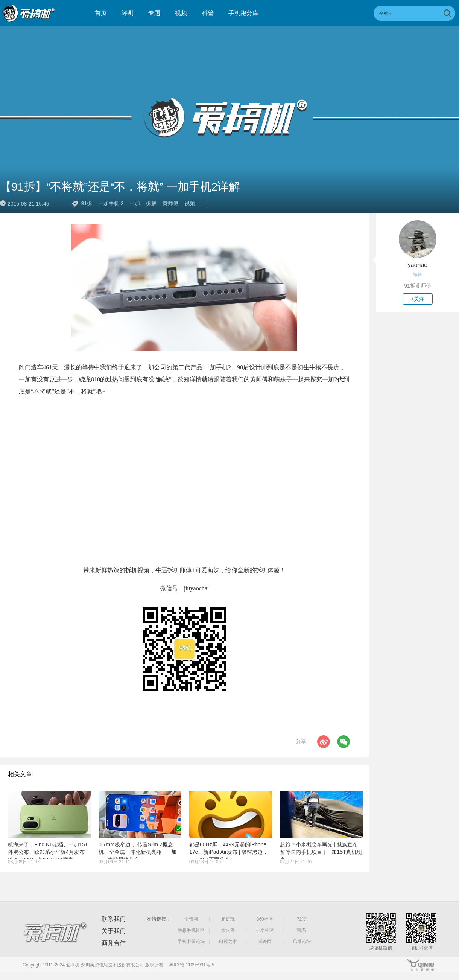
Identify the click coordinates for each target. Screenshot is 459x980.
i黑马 (302, 930)
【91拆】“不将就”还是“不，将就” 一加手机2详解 (120, 187)
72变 (302, 919)
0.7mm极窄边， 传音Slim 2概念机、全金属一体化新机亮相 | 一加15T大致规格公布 (138, 852)
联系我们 (114, 919)
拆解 (151, 203)
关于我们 (114, 931)
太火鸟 (228, 930)
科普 (208, 13)
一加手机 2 (111, 203)
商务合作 (114, 943)
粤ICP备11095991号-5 (192, 965)
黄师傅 (170, 203)
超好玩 (228, 919)
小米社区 (265, 930)
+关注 (418, 299)
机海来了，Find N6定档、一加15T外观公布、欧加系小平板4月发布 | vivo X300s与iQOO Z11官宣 (48, 852)
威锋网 (265, 942)
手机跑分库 (243, 13)
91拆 (87, 203)
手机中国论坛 (191, 942)
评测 (128, 13)
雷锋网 (191, 919)
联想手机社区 (191, 930)
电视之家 (228, 942)
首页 (101, 13)
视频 (181, 13)
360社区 (265, 919)
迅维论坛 (302, 942)
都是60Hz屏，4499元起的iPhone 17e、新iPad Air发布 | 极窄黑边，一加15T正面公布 (229, 852)
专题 (154, 13)
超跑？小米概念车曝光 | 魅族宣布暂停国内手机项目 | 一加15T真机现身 (321, 852)
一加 (135, 203)
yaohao (418, 265)
